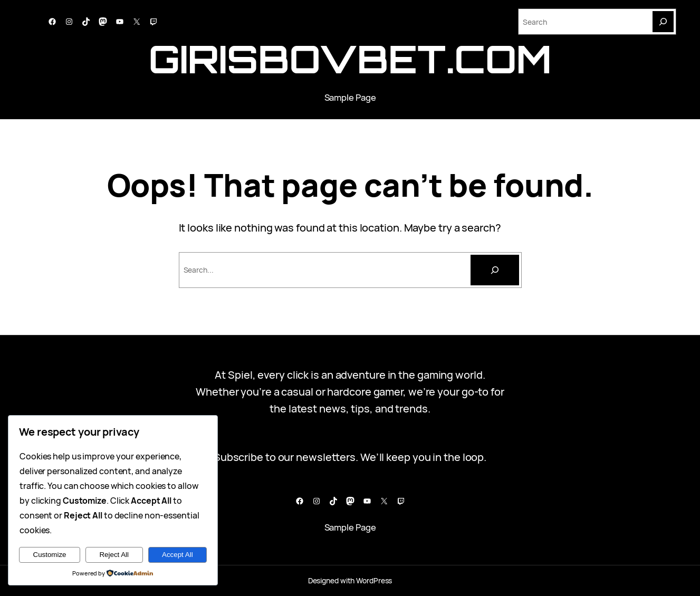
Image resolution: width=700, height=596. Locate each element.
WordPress (374, 580)
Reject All (114, 555)
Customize (50, 555)
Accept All (178, 555)
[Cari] (495, 270)
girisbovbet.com (350, 59)
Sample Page (350, 97)
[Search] (663, 22)
